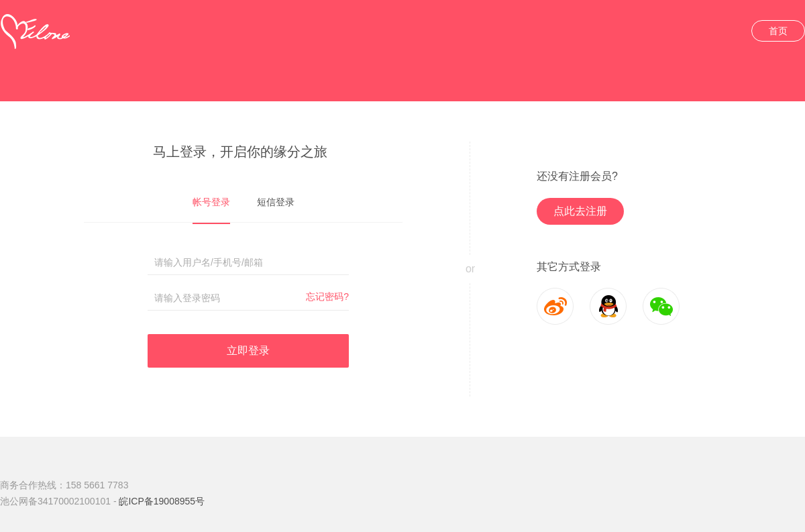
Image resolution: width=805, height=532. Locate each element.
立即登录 (248, 351)
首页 (778, 31)
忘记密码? (327, 297)
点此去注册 (580, 211)
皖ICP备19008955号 (162, 501)
